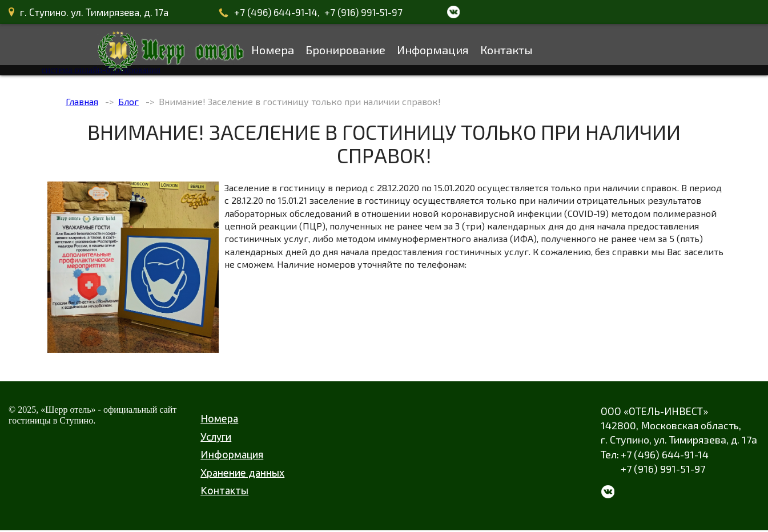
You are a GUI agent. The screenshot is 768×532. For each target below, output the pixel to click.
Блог (128, 101)
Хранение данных (242, 473)
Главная (82, 101)
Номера (273, 50)
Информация (433, 50)
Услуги (216, 437)
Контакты (506, 50)
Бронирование (345, 50)
